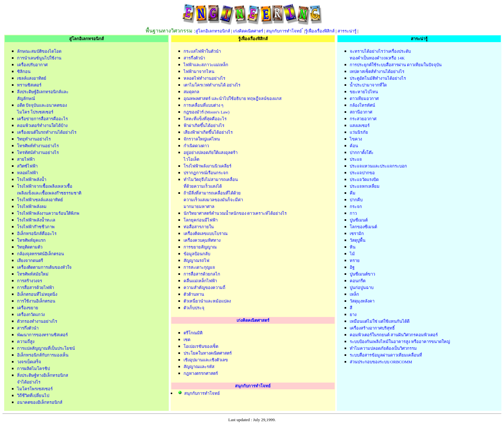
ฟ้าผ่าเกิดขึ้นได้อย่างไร (204, 126)
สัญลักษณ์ (26, 99)
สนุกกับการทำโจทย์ (285, 31)
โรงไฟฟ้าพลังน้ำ (32, 180)
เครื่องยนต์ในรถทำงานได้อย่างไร (47, 132)
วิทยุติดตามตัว (30, 247)
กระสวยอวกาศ (363, 119)
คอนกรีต (358, 281)
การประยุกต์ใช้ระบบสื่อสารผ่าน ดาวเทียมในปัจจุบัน (396, 65)
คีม (353, 193)
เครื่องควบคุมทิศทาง (202, 240)
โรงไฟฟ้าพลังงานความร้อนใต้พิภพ (48, 213)
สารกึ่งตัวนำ (28, 328)
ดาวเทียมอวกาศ (364, 99)
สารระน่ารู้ (347, 31)
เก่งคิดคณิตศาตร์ (248, 31)
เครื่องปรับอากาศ (32, 65)
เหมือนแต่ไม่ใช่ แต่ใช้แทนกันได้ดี (380, 321)
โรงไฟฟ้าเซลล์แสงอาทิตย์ (40, 200)
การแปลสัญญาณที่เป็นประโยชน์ (46, 348)
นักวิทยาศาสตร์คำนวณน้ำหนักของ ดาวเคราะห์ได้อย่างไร (235, 213)
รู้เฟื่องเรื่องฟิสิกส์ (320, 31)
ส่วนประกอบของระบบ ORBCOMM (381, 362)
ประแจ (356, 159)
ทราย (355, 261)
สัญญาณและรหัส (199, 367)
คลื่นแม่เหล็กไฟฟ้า (200, 281)
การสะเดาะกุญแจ (199, 267)
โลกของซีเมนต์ (363, 227)
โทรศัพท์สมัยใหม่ (33, 274)
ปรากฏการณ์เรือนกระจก (206, 173)
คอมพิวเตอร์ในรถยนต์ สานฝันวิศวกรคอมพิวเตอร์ (394, 335)
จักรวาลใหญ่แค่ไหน (202, 139)
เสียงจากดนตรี (30, 261)
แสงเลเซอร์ (360, 126)
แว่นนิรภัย (359, 132)
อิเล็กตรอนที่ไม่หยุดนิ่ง (37, 294)
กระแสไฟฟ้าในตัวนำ (202, 51)
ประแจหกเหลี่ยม (365, 186)
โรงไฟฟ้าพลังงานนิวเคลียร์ (207, 166)
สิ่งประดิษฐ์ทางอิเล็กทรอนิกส (43, 375)
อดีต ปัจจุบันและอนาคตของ (42, 105)
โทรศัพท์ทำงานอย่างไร (38, 146)
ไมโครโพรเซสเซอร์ (35, 389)
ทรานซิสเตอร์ (29, 85)
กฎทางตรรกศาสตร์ (201, 373)
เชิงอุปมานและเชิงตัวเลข (206, 360)
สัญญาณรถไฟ (196, 261)
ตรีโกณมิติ (193, 333)
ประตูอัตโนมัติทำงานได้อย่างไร (378, 78)
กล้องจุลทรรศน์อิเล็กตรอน (40, 254)
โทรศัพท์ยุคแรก (31, 240)
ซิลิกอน (24, 72)
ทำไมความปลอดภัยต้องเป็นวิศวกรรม (383, 348)
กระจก (356, 207)
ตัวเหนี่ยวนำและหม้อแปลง (207, 301)
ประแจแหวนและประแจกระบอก (378, 166)
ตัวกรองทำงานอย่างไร (37, 321)
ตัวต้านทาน (194, 294)
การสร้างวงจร (30, 281)
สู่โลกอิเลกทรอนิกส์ (213, 31)
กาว (353, 213)
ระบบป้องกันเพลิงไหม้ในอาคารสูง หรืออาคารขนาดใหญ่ (400, 342)
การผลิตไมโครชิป (33, 369)
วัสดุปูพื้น (358, 240)
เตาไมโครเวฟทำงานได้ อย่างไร (212, 85)
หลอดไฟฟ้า (27, 173)
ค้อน (354, 146)
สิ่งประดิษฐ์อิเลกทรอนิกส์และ (43, 92)
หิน (353, 247)
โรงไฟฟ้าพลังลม (32, 207)
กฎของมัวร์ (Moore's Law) (207, 112)
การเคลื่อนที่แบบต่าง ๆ (203, 105)
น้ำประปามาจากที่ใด (368, 85)
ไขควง (356, 139)
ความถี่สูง (26, 342)
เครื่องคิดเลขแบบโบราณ (206, 234)
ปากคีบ (356, 200)
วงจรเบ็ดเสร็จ (29, 362)
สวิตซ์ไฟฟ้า (27, 166)
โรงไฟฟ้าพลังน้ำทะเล (36, 220)
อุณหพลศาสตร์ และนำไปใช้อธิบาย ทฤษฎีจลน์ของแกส (233, 99)
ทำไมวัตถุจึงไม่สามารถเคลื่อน (211, 180)
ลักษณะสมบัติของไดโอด (39, 51)
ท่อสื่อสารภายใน (199, 227)
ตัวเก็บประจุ (194, 308)
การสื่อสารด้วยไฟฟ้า (36, 288)
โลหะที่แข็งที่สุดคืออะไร (205, 119)
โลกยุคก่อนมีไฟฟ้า (201, 220)
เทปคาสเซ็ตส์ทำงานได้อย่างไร (377, 72)
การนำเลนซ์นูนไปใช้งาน (39, 58)
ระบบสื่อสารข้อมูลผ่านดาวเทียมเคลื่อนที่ (386, 355)
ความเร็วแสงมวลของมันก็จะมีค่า (213, 200)
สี (351, 308)
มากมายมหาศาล (199, 207)
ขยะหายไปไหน (364, 92)
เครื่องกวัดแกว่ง (31, 315)
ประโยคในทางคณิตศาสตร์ (208, 353)
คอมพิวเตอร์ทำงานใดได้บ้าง (42, 126)
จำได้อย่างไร (29, 382)
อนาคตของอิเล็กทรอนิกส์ (40, 402)
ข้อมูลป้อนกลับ (197, 254)
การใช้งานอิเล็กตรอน (36, 301)
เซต (187, 340)
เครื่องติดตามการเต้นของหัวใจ (44, 267)
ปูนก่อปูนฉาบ (362, 288)
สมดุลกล (191, 92)
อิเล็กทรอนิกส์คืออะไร (37, 234)
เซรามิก (357, 234)
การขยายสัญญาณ (200, 247)
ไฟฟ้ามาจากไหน (199, 72)
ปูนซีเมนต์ (359, 220)
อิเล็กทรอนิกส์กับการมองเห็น (43, 355)
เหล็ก (354, 294)
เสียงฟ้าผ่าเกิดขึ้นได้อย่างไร (208, 132)
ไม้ (352, 254)
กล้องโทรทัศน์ (362, 105)
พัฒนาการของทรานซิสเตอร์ (42, 335)
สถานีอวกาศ (361, 112)
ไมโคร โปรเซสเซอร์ (35, 112)
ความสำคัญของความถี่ (204, 288)
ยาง (353, 315)
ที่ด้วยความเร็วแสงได (203, 186)
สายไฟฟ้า (26, 159)
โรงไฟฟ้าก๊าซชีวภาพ (36, 227)
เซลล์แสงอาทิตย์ (32, 78)
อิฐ (352, 267)
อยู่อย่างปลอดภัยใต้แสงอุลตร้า (211, 153)
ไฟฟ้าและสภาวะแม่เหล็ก (206, 65)
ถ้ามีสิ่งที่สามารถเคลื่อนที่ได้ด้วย (212, 193)
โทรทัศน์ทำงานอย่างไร (38, 153)
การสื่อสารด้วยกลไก (202, 274)
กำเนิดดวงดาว (196, 146)
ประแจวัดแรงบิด (364, 180)
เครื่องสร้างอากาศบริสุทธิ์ (372, 328)
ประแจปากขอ (362, 173)
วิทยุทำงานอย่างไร (34, 139)
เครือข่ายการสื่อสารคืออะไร (42, 119)
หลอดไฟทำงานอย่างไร (204, 78)
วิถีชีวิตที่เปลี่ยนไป (33, 396)
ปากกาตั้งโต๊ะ (362, 153)
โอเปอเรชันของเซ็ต (201, 346)
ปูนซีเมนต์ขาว (362, 274)
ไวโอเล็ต (191, 159)
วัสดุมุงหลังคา (362, 301)
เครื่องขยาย (28, 308)
